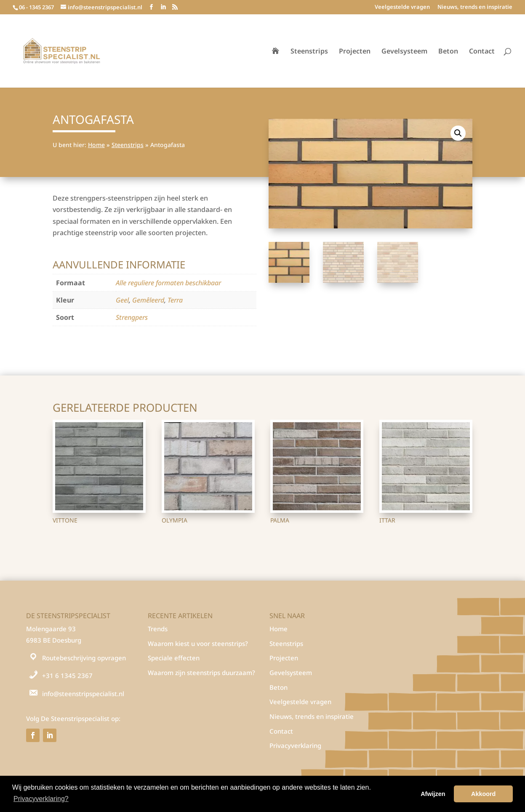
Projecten (355, 52)
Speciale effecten (174, 658)
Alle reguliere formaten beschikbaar (168, 283)
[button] (458, 133)
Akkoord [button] (483, 794)
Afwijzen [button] (433, 794)
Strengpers (132, 317)
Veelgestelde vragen (402, 7)
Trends (158, 629)
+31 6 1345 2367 (67, 675)
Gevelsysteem (404, 52)
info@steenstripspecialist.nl (83, 694)
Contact (482, 52)
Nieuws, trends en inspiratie (475, 7)
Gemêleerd (148, 300)
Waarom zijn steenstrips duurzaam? (201, 673)
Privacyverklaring (295, 745)
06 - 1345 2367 (36, 7)
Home (96, 145)
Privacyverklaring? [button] (41, 799)
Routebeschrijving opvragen (84, 658)
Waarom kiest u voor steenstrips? (198, 643)
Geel (122, 300)
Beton (448, 52)
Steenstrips (309, 52)
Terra (175, 300)
